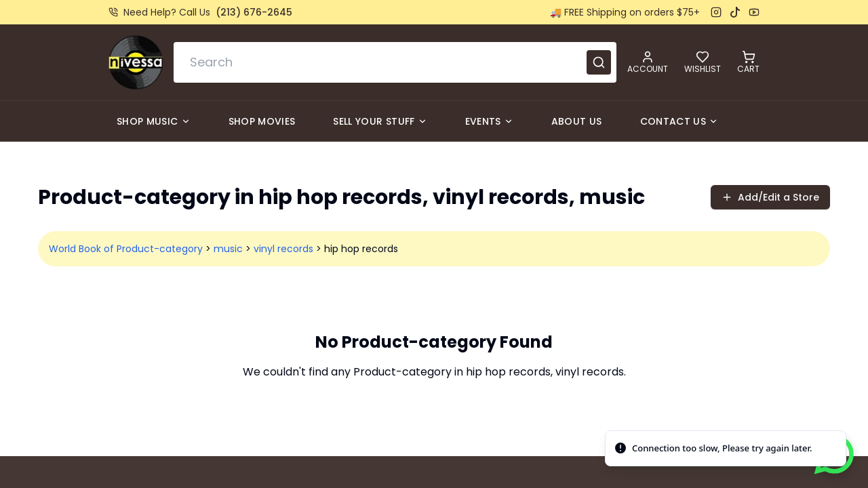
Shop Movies (262, 121)
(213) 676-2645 (254, 12)
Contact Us (679, 121)
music (228, 249)
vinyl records (283, 249)
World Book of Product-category (126, 249)
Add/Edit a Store (770, 197)
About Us (577, 121)
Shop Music (154, 121)
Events (489, 121)
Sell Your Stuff (380, 121)
